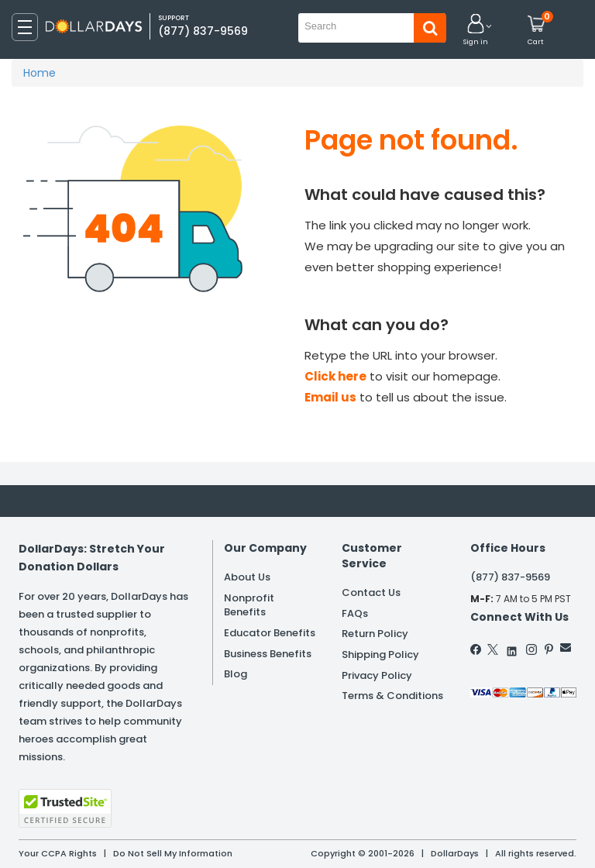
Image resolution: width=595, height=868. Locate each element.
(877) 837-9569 (203, 31)
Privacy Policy (377, 675)
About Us (247, 577)
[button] (476, 31)
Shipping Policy (380, 654)
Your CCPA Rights (58, 853)
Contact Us (371, 592)
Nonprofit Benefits (249, 605)
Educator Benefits (270, 633)
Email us (330, 397)
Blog (236, 674)
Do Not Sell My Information (173, 853)
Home (40, 73)
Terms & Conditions (392, 696)
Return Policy (375, 634)
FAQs (355, 613)
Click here (335, 376)
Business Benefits (268, 654)
